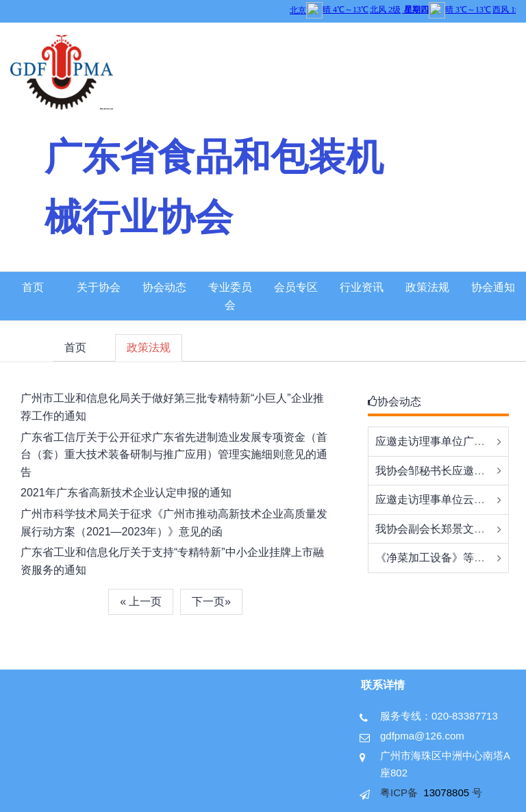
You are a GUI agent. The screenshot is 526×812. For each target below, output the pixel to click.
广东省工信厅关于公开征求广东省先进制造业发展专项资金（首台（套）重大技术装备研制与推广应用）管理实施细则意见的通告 (174, 455)
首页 (33, 287)
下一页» (211, 601)
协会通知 (493, 287)
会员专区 (296, 287)
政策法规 (427, 287)
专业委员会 (230, 296)
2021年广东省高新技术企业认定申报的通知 (126, 493)
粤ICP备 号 (431, 792)
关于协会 (99, 287)
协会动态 (164, 287)
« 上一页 (141, 601)
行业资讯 (362, 287)
